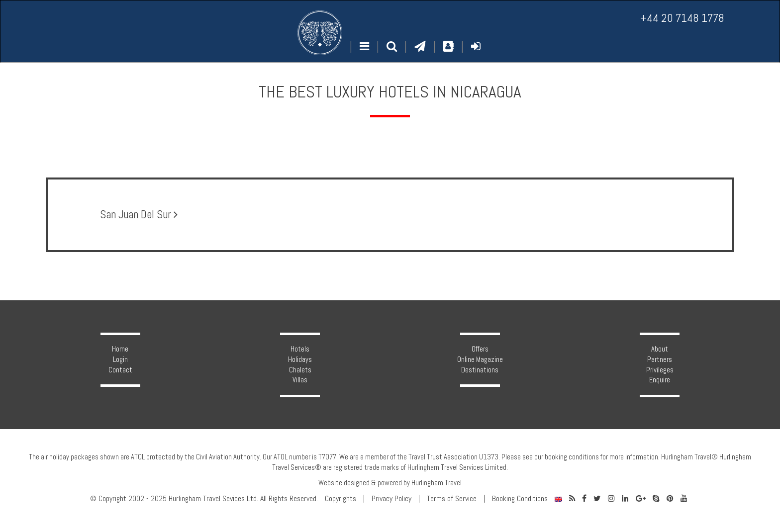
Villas (300, 380)
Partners (660, 359)
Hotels (300, 349)
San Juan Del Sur (139, 215)
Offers (480, 349)
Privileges (660, 370)
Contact (120, 370)
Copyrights (341, 499)
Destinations (480, 370)
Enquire (660, 380)
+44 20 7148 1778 (682, 18)
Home (120, 349)
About (660, 349)
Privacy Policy (391, 499)
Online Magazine (480, 359)
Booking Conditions (520, 499)
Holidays (300, 359)
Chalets (300, 370)
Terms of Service (452, 499)
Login (120, 359)
